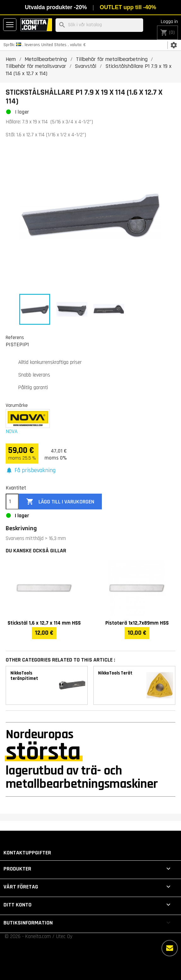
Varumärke (17, 405)
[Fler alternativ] (170, 948)
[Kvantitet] (12, 502)
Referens (15, 337)
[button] (31, 471)
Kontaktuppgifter (27, 853)
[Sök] (99, 25)
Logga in (169, 22)
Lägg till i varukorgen (60, 502)
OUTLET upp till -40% (128, 7)
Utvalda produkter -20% (56, 7)
